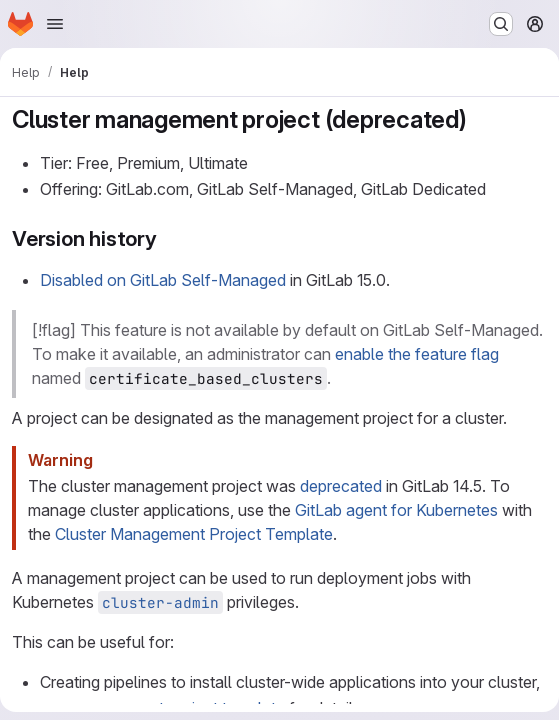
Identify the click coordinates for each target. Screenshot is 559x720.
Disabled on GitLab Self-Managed (163, 280)
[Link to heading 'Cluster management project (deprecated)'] (480, 119)
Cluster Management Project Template (194, 534)
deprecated (341, 486)
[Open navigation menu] (55, 24)
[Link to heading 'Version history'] (168, 238)
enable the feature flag (417, 354)
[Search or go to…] (501, 24)
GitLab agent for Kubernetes (396, 510)
